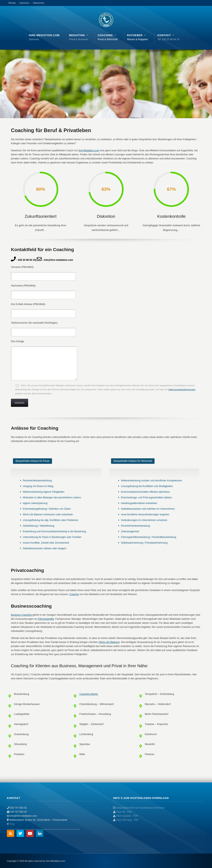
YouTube (30, 833)
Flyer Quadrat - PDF (127, 816)
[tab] (32, 461)
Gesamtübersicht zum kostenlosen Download (140, 808)
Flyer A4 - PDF (124, 812)
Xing (12, 824)
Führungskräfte (46, 619)
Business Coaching (21, 615)
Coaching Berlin (89, 694)
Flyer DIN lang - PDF (127, 820)
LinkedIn (40, 833)
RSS (11, 833)
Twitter (20, 833)
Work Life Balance (109, 642)
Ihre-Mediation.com (89, 150)
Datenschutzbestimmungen (182, 389)
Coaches (74, 594)
